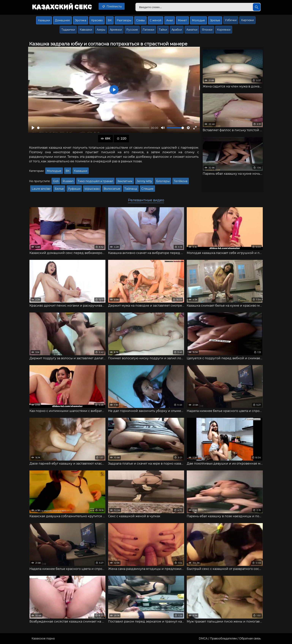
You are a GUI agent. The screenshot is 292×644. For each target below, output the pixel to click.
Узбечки (231, 20)
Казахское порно (43, 638)
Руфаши (74, 189)
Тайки (163, 30)
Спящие (147, 189)
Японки (207, 30)
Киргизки (247, 20)
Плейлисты (112, 6)
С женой (155, 20)
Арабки (177, 30)
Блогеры (163, 181)
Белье (59, 189)
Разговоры (124, 20)
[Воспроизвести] (33, 128)
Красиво (97, 20)
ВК (110, 20)
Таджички (68, 30)
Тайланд (131, 189)
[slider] (93, 128)
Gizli (56, 181)
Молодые (198, 20)
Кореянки (224, 30)
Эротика (81, 20)
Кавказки (86, 30)
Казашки (44, 20)
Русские (132, 30)
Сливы (140, 20)
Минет (182, 20)
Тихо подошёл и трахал (95, 181)
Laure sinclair (41, 189)
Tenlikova (181, 181)
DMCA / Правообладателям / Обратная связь (230, 638)
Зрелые (215, 20)
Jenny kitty (144, 181)
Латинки (148, 30)
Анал (170, 20)
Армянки (116, 30)
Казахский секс (62, 7)
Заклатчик (125, 181)
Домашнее (62, 20)
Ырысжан (92, 189)
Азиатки (192, 30)
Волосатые (112, 189)
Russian (68, 181)
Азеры (101, 30)
